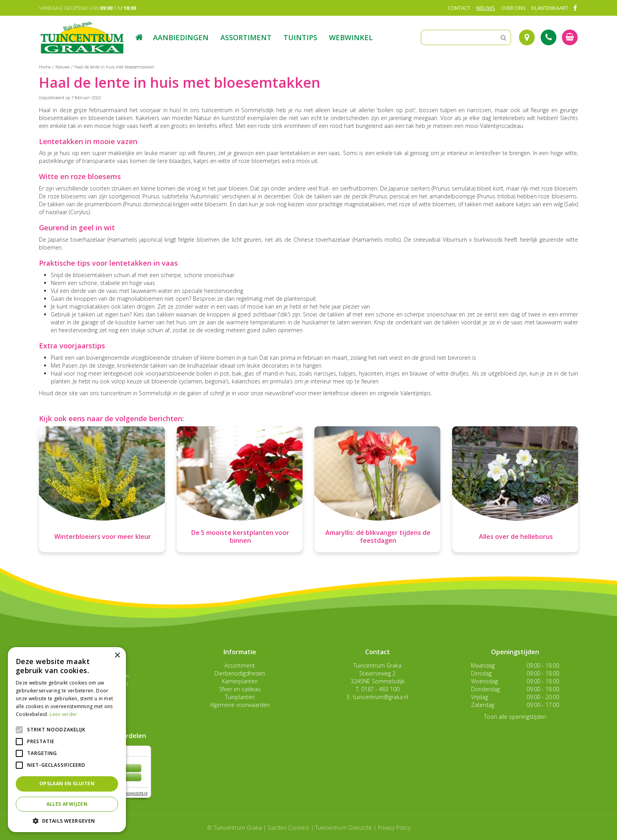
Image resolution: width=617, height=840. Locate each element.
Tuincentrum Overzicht (344, 828)
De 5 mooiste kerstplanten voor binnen (240, 537)
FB (575, 8)
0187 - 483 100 (380, 689)
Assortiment (240, 665)
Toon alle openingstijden (515, 717)
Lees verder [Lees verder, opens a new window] (63, 714)
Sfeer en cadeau (240, 689)
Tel (549, 37)
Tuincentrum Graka (377, 665)
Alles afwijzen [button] (67, 804)
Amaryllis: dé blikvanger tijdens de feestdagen (378, 537)
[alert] (67, 740)
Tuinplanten (240, 697)
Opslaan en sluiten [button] (67, 784)
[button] (67, 821)
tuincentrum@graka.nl (381, 697)
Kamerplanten (240, 681)
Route (527, 37)
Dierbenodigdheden (240, 673)
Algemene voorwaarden (240, 705)
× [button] (117, 656)
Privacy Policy (394, 828)
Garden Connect (288, 828)
